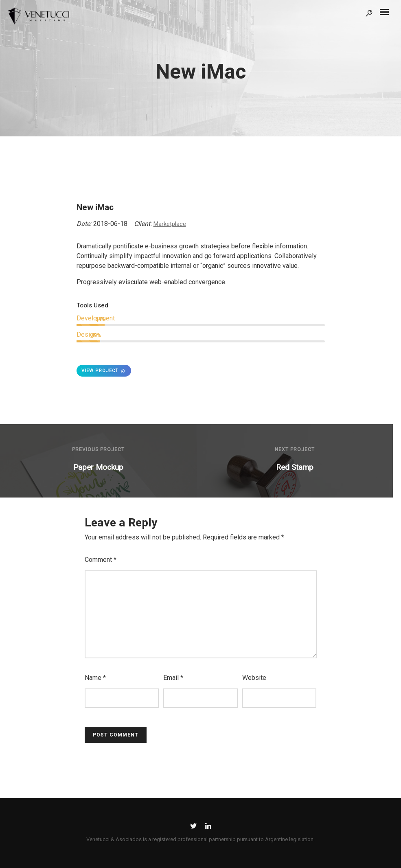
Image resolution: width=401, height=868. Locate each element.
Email (173, 678)
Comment (101, 560)
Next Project (295, 449)
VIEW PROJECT (104, 371)
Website (254, 678)
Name (95, 678)
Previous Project (98, 449)
